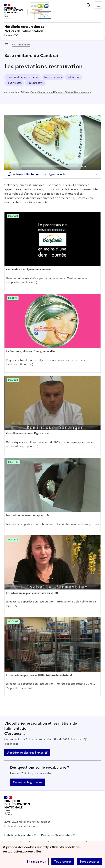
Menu (99, 5)
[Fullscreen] (96, 166)
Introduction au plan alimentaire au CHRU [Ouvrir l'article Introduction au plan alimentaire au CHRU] (32, 593)
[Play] (52, 143)
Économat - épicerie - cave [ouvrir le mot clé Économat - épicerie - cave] (23, 77)
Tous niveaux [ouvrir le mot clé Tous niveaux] (14, 83)
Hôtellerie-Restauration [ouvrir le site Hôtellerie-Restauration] (19, 835)
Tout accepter (89, 862)
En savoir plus (36, 862)
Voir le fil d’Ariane (21, 45)
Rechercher (88, 5)
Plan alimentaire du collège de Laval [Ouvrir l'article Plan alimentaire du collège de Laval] (28, 434)
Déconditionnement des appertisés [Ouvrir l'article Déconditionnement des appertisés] (28, 515)
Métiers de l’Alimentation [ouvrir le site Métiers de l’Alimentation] (57, 835)
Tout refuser (63, 862)
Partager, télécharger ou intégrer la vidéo (37, 174)
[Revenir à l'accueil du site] (17, 806)
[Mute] (90, 166)
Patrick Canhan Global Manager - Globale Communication (61, 92)
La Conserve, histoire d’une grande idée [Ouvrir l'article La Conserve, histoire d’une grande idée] (30, 351)
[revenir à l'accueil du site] (52, 29)
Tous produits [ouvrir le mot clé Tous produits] (35, 83)
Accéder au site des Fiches (25, 753)
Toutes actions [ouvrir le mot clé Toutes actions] (53, 77)
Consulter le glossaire (27, 782)
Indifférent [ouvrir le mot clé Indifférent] (73, 77)
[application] (52, 143)
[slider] (50, 166)
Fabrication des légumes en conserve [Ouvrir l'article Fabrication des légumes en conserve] (29, 270)
